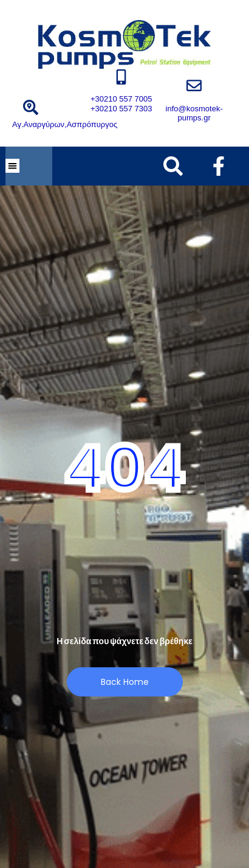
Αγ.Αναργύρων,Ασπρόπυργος (65, 124)
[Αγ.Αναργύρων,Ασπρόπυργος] (31, 107)
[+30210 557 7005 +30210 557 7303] (121, 77)
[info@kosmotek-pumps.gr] (194, 85)
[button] (12, 166)
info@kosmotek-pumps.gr (194, 113)
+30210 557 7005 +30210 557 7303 (121, 104)
